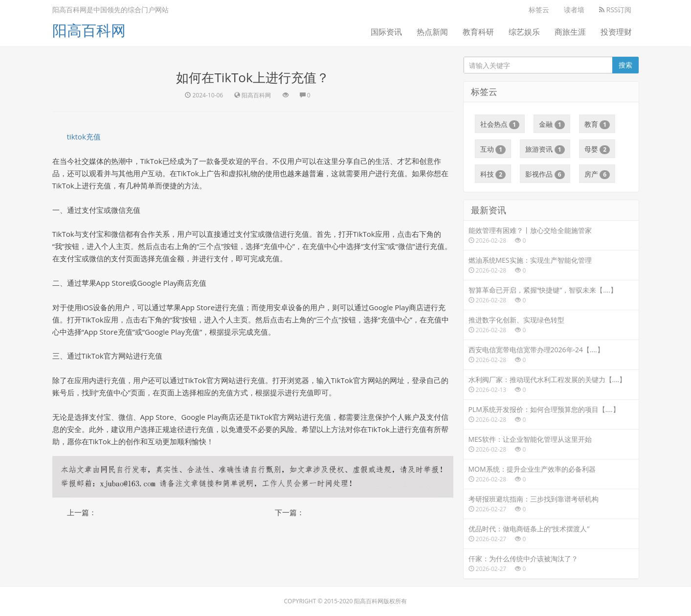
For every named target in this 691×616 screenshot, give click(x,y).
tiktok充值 (84, 137)
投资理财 (616, 32)
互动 (493, 149)
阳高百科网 (89, 30)
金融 (552, 124)
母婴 (597, 149)
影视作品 (545, 174)
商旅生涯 (570, 32)
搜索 (625, 65)
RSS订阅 (615, 10)
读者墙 (574, 10)
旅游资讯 (545, 149)
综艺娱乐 (524, 32)
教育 (597, 124)
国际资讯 (386, 32)
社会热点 (500, 124)
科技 (493, 174)
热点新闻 (432, 32)
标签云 (539, 10)
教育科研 (478, 32)
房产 (597, 174)
